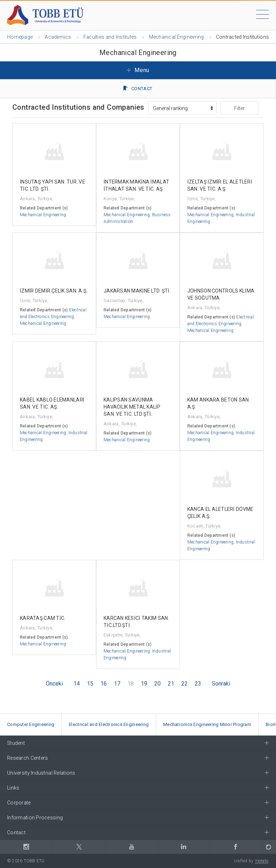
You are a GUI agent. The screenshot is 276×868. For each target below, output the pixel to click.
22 (184, 684)
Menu (138, 70)
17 (117, 684)
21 (171, 684)
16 (104, 684)
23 (198, 684)
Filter (239, 108)
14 (77, 684)
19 (144, 684)
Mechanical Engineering (43, 215)
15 (90, 684)
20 (158, 684)
